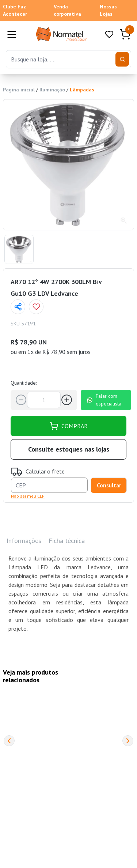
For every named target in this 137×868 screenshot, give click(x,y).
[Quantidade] (44, 400)
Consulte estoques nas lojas (69, 449)
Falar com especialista (104, 400)
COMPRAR (69, 426)
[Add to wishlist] (36, 307)
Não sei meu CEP (28, 496)
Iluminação (52, 90)
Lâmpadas (82, 90)
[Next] (128, 741)
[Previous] (9, 741)
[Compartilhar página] (18, 307)
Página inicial (19, 90)
